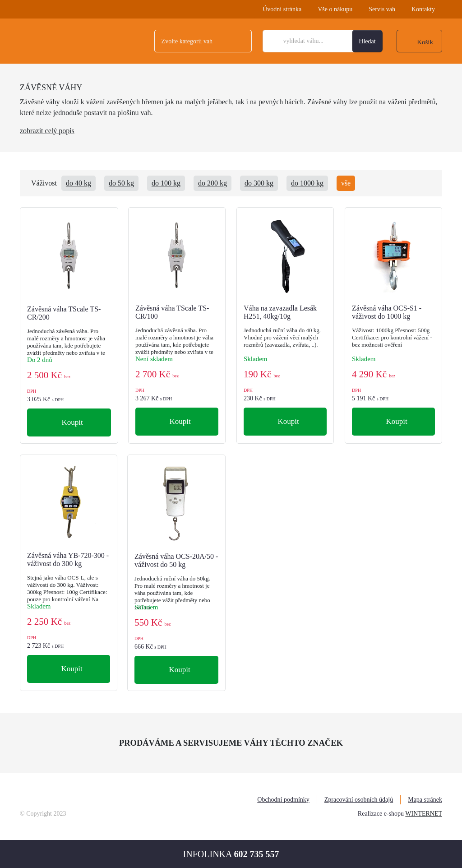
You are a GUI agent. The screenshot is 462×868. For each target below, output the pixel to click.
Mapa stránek (425, 800)
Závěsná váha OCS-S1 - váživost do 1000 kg (387, 312)
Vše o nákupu (335, 9)
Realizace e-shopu (381, 814)
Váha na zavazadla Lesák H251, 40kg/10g (280, 312)
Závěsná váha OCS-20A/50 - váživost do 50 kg (176, 560)
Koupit (71, 422)
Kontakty (423, 9)
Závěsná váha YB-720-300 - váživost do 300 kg (68, 559)
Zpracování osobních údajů (359, 800)
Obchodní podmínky (283, 800)
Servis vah (382, 9)
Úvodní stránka (282, 9)
